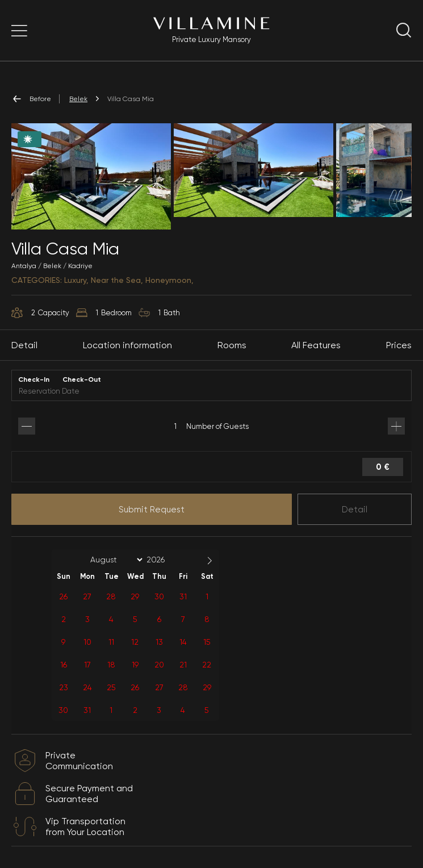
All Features (316, 333)
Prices (399, 333)
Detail (355, 497)
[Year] (165, 546)
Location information (127, 333)
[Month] (115, 547)
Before (31, 99)
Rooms (232, 333)
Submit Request (152, 497)
